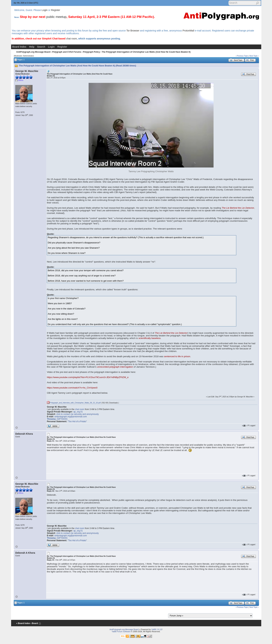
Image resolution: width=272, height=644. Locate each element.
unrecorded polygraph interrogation (115, 367)
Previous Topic (242, 56)
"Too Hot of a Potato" (77, 421)
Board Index (19, 47)
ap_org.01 (78, 412)
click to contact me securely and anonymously (78, 414)
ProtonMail (188, 31)
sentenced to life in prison (177, 356)
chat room (71, 39)
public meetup (56, 17)
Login (45, 10)
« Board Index (23, 623)
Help (32, 47)
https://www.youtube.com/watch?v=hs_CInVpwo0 (72, 388)
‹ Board (34, 623)
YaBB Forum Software (121, 631)
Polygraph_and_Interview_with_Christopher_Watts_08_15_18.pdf (74, 403)
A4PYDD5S (62, 419)
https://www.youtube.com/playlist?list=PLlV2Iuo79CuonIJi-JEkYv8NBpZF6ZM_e (88, 377)
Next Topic (254, 56)
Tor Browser (133, 31)
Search (41, 47)
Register (56, 10)
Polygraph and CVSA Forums (67, 52)
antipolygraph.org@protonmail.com (71, 417)
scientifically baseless (149, 338)
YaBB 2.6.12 (157, 629)
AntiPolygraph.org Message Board (33, 52)
